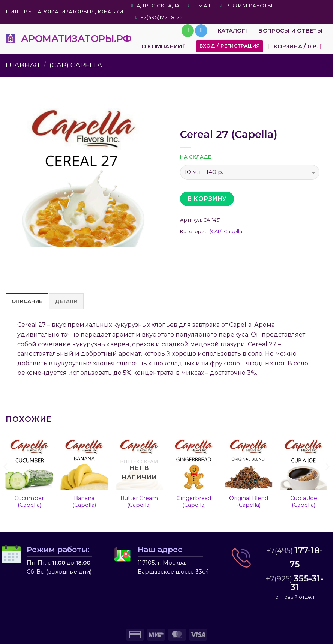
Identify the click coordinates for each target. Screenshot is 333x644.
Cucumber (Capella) (29, 502)
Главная (22, 65)
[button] (230, 46)
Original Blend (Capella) (249, 502)
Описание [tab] (27, 301)
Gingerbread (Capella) (194, 502)
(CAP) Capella (76, 65)
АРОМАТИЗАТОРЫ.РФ (76, 38)
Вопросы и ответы (290, 31)
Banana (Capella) (84, 502)
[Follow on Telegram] (201, 31)
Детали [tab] (66, 301)
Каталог (233, 31)
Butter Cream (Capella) (139, 502)
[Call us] (188, 31)
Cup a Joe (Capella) (304, 502)
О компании (163, 46)
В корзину (207, 199)
